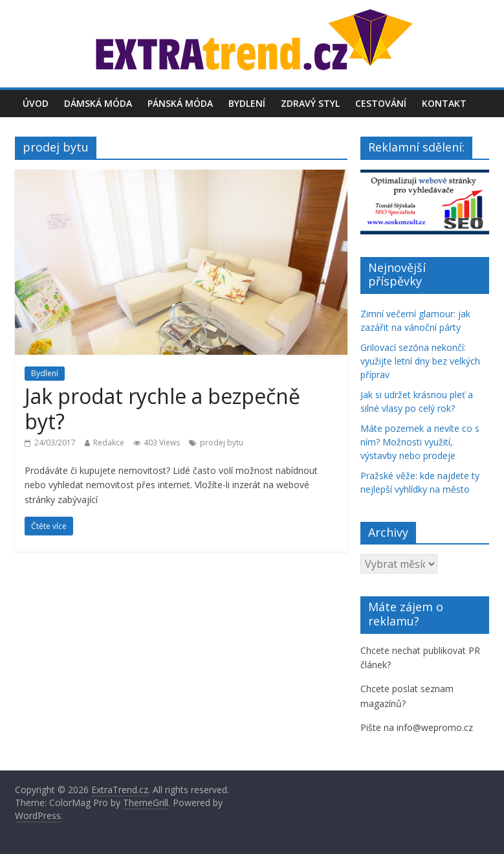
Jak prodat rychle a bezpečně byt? (162, 408)
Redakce (109, 443)
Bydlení (247, 103)
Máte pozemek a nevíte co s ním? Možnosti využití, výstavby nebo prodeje (420, 442)
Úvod (36, 103)
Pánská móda (180, 103)
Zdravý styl (310, 103)
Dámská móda (98, 103)
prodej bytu (222, 443)
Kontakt (444, 103)
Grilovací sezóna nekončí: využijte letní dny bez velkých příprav (420, 361)
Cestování (381, 103)
